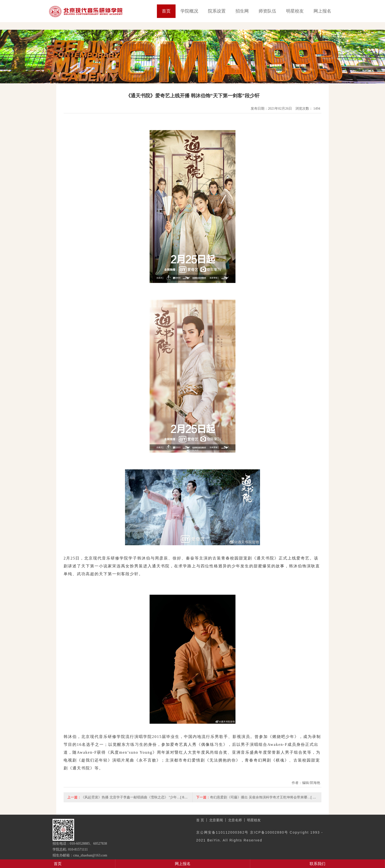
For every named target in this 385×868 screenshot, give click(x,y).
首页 (166, 11)
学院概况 (189, 11)
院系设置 (217, 11)
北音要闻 (216, 820)
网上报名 (322, 11)
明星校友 (295, 11)
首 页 (200, 820)
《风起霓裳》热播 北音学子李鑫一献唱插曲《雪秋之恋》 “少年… (131, 797)
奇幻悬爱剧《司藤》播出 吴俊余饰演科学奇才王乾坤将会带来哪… (260, 797)
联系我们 (317, 864)
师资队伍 (267, 11)
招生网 (242, 11)
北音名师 (235, 820)
